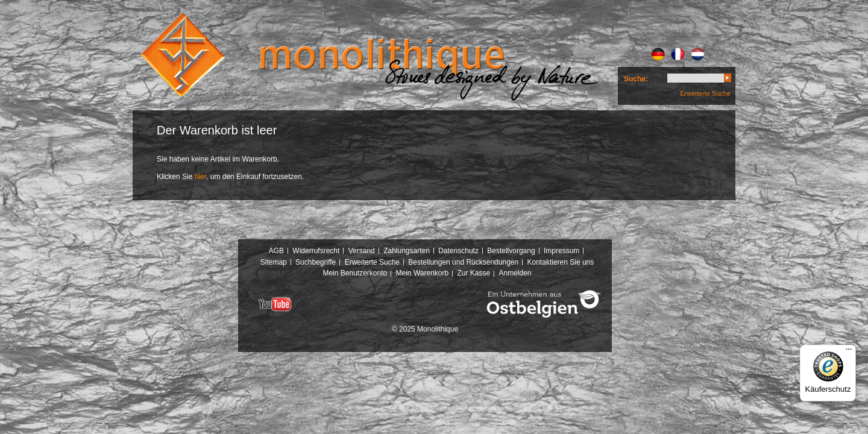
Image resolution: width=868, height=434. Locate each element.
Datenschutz (458, 251)
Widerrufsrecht (316, 251)
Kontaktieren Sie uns (561, 262)
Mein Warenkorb (423, 273)
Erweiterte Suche (705, 93)
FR (678, 54)
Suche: (636, 79)
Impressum (561, 251)
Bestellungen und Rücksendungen (463, 262)
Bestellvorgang (511, 251)
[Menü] (849, 352)
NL (698, 54)
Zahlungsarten (407, 251)
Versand (362, 251)
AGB (276, 251)
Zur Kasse (473, 273)
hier (200, 177)
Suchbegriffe (316, 262)
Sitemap (274, 262)
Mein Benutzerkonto (355, 273)
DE (658, 54)
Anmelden (515, 273)
